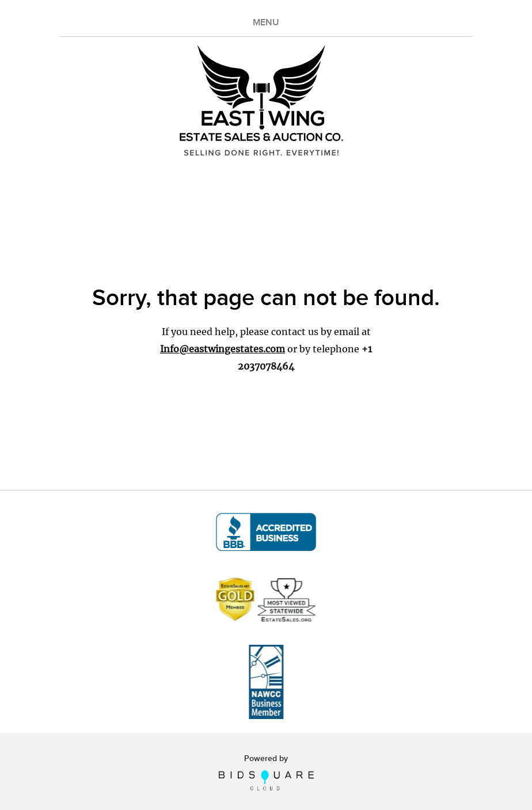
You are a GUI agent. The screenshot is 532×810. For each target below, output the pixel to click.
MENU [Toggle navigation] (266, 23)
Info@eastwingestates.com (223, 349)
